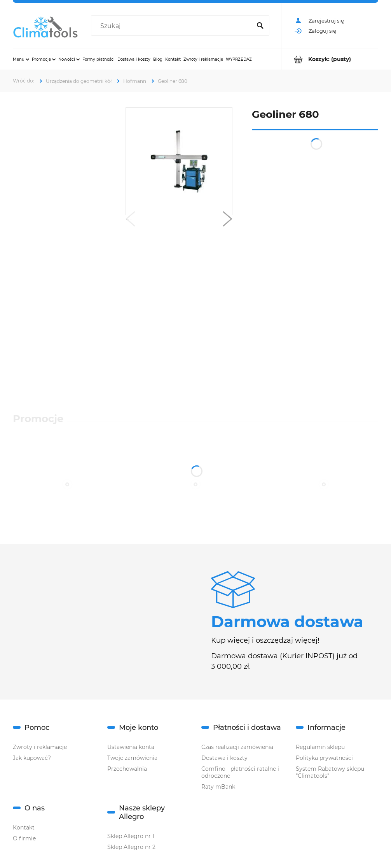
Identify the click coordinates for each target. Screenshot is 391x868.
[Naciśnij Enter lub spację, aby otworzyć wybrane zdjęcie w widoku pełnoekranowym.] (179, 161)
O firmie (24, 838)
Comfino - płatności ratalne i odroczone (240, 772)
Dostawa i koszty (224, 758)
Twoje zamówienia (132, 758)
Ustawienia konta (131, 747)
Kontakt (24, 828)
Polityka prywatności (324, 758)
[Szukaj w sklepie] (173, 26)
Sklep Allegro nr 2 (131, 847)
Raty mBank (218, 787)
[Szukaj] (260, 26)
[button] (130, 221)
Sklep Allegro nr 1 (131, 836)
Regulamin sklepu (320, 747)
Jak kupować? (32, 758)
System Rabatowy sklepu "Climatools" (330, 772)
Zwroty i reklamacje (40, 747)
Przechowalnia (127, 769)
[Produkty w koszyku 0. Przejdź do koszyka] (330, 59)
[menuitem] (21, 59)
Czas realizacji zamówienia (237, 747)
